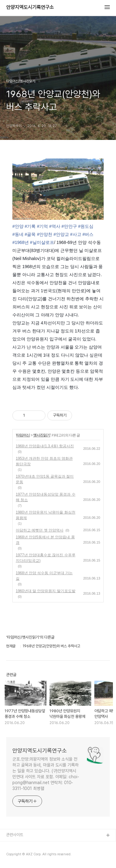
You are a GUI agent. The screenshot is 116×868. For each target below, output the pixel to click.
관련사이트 (15, 835)
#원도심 (86, 226)
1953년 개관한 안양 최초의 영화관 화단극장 (44, 461)
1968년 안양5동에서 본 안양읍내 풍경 (45, 540)
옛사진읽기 (42, 435)
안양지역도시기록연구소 (30, 7)
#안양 (18, 226)
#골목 (30, 234)
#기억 (42, 226)
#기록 (30, 226)
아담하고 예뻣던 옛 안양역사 (40, 530)
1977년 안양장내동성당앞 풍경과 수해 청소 (46, 497)
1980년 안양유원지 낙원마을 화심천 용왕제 (46, 515)
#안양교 (61, 234)
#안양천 (45, 234)
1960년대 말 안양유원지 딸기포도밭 (46, 591)
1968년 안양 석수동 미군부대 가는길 (44, 576)
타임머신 (23, 435)
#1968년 (21, 242)
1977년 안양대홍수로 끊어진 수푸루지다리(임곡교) (46, 558)
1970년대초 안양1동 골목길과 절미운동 (45, 479)
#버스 (88, 234)
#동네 (18, 234)
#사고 (76, 234)
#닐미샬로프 (42, 242)
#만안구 (69, 226)
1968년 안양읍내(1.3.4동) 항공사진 (45, 446)
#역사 (55, 226)
